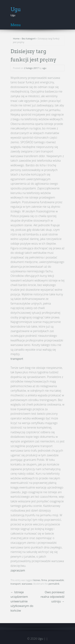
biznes (37, 580)
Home (16, 39)
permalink (54, 584)
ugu (44, 68)
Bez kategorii (29, 39)
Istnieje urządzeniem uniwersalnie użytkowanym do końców (22, 601)
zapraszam (18, 570)
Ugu (16, 9)
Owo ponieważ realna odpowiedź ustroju (53, 597)
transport (17, 359)
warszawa (27, 584)
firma (44, 580)
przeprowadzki (56, 580)
